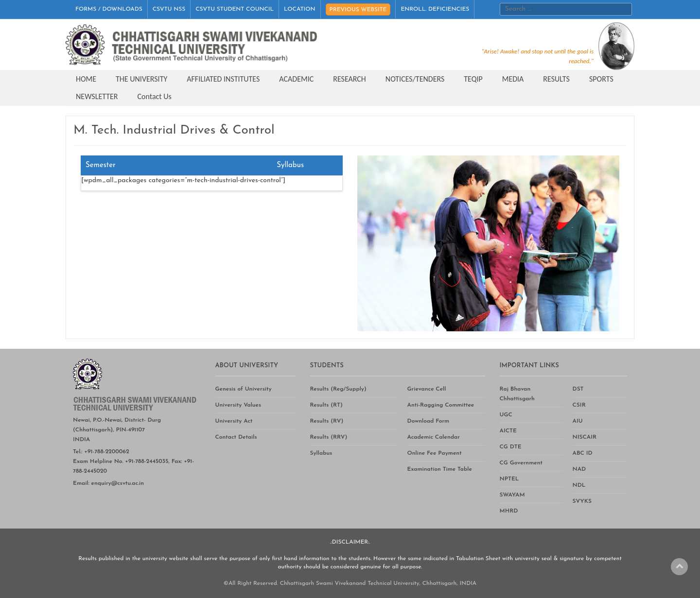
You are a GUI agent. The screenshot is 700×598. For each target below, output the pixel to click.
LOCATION (300, 9)
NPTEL (509, 479)
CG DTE (511, 447)
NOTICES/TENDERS (415, 79)
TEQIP (473, 79)
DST (578, 389)
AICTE (508, 431)
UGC (506, 415)
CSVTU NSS (169, 9)
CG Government (521, 463)
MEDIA (513, 79)
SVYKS (582, 501)
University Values (238, 405)
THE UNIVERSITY (141, 79)
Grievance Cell (427, 389)
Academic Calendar (434, 437)
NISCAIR (585, 437)
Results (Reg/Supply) (338, 389)
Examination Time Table (440, 469)
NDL (579, 485)
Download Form (429, 421)
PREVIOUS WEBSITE (358, 10)
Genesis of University (244, 389)
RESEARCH (350, 79)
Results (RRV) (329, 437)
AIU (578, 421)
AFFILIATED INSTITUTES (223, 79)
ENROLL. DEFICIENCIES (435, 9)
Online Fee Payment (435, 453)
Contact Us (155, 96)
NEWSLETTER (97, 96)
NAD (579, 469)
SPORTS (601, 79)
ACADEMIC (296, 79)
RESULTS (556, 79)
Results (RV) (327, 421)
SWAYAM (512, 495)
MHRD (509, 511)
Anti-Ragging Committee (441, 405)
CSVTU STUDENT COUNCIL (235, 9)
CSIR (579, 405)
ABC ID (583, 453)
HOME (86, 79)
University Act (234, 421)
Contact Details (236, 437)
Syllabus (321, 453)
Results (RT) (326, 405)
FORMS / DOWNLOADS (109, 9)
